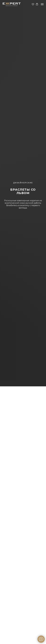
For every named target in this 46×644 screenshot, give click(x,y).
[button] (33, 4)
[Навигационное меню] (42, 4)
